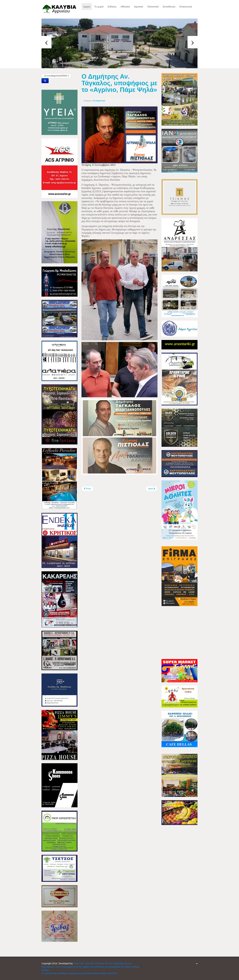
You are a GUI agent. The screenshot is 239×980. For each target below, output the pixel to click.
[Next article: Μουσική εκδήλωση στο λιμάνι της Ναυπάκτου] (152, 489)
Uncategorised (99, 101)
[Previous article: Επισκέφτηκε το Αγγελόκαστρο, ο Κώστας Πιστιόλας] (87, 489)
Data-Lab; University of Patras (89, 963)
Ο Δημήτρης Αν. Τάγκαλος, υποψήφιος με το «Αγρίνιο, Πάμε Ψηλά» (119, 83)
